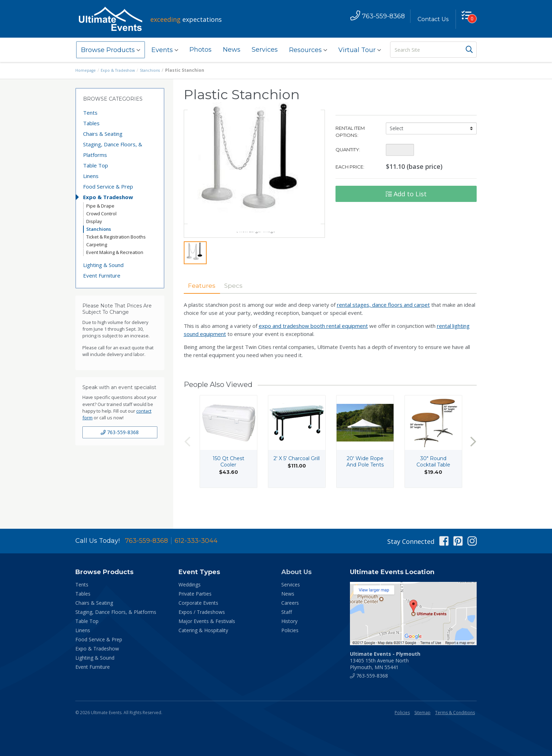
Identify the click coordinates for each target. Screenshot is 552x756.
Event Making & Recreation (115, 252)
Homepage (87, 70)
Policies (290, 630)
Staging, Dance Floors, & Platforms (113, 150)
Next (473, 459)
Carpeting (97, 244)
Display (94, 221)
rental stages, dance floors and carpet (383, 323)
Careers (290, 603)
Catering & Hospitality (203, 630)
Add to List (406, 194)
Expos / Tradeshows (202, 612)
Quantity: (348, 150)
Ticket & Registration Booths (116, 237)
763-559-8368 (120, 432)
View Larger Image (254, 247)
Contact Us (430, 19)
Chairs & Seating (103, 134)
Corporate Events (198, 603)
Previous (187, 459)
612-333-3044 (196, 541)
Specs (244, 303)
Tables (91, 123)
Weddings (190, 585)
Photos (200, 50)
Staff (287, 612)
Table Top (96, 165)
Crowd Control (101, 214)
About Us (296, 572)
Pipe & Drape (100, 206)
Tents (90, 113)
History (289, 621)
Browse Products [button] (111, 50)
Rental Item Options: (350, 132)
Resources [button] (308, 50)
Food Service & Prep (108, 186)
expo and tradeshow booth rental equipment (313, 344)
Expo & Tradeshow (122, 70)
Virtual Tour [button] (360, 50)
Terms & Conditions (455, 713)
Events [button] (165, 50)
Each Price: (350, 167)
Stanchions (156, 70)
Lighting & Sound (103, 265)
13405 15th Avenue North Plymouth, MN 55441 (385, 660)
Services (265, 50)
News (232, 50)
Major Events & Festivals (207, 621)
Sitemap (422, 713)
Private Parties (195, 594)
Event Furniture (102, 275)
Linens (91, 176)
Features (206, 303)
